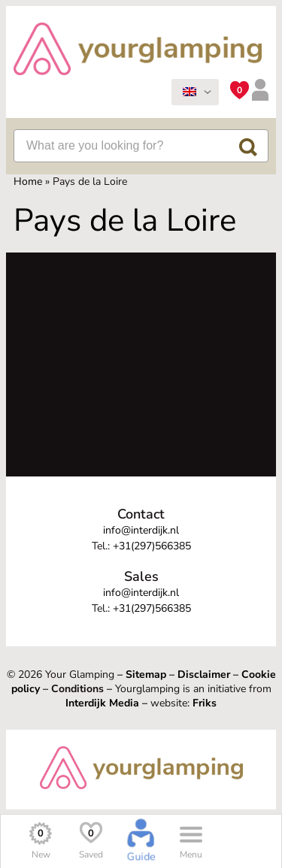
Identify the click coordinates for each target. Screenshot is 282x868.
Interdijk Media (102, 703)
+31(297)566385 (152, 546)
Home (28, 181)
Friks (205, 703)
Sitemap (146, 674)
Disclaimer (204, 674)
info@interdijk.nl (141, 530)
